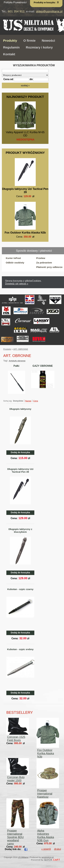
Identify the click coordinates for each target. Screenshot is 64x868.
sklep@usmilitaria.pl (49, 11)
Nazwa (28, 401)
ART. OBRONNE (21, 349)
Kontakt (9, 54)
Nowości (48, 40)
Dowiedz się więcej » (17, 284)
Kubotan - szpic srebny (20, 649)
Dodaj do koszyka (20, 452)
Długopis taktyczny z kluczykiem (20, 530)
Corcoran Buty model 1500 (16, 779)
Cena (36, 401)
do (31, 79)
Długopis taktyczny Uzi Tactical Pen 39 (25, 191)
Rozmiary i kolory (39, 47)
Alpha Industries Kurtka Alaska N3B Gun (46, 836)
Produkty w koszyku (45, 2)
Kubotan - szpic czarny (20, 589)
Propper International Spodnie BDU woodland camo (15, 837)
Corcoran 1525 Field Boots (16, 739)
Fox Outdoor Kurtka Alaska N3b (25, 233)
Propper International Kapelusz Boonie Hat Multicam (45, 797)
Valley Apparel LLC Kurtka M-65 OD (25, 134)
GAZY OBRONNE (43, 366)
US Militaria (23, 857)
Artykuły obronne (17, 361)
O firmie (29, 40)
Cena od (8, 79)
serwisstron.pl (48, 857)
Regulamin (11, 47)
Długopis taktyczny (20, 409)
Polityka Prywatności (15, 2)
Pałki (16, 366)
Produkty (10, 40)
